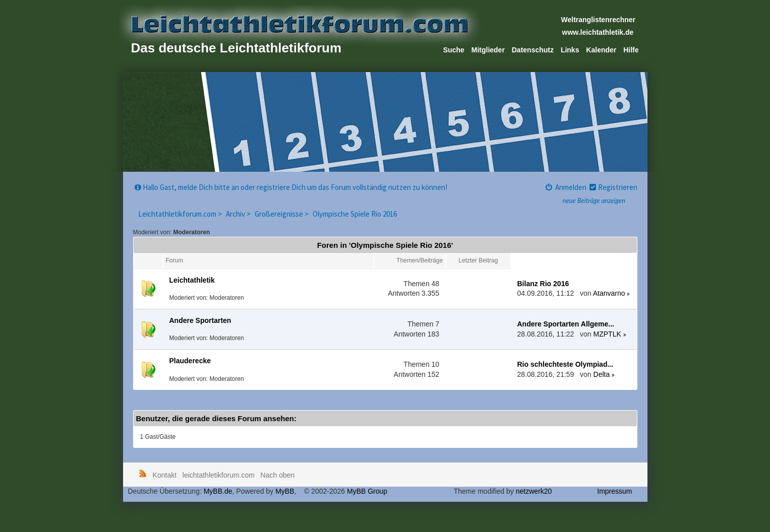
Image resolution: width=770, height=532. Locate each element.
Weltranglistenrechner (599, 20)
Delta (602, 374)
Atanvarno (609, 293)
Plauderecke (190, 361)
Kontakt (165, 475)
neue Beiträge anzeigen (594, 201)
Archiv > (239, 214)
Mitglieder (488, 50)
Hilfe (631, 50)
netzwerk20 (534, 491)
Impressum (614, 491)
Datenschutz (533, 50)
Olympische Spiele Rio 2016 (355, 214)
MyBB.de (218, 491)
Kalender (601, 50)
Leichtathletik (192, 280)
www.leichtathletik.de (598, 32)
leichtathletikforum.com (219, 475)
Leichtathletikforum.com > (181, 214)
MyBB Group (367, 491)
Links (570, 50)
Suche (454, 50)
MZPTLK (607, 334)
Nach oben (278, 475)
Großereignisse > (282, 214)
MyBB (285, 491)
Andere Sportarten (200, 320)
